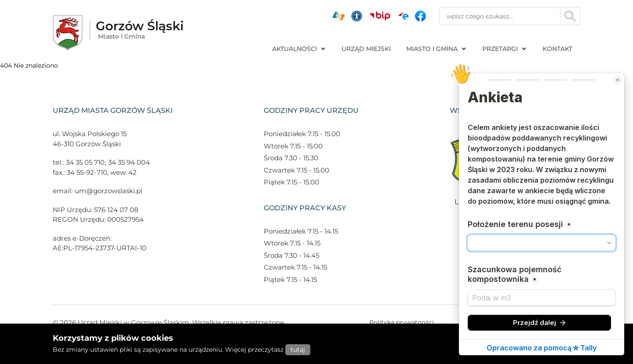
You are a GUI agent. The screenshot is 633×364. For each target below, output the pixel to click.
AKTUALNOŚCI (299, 49)
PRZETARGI (505, 49)
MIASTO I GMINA (437, 49)
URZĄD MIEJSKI (366, 49)
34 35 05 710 (85, 162)
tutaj (298, 350)
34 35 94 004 (129, 162)
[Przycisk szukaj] (570, 16)
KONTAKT (557, 49)
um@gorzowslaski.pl (109, 191)
